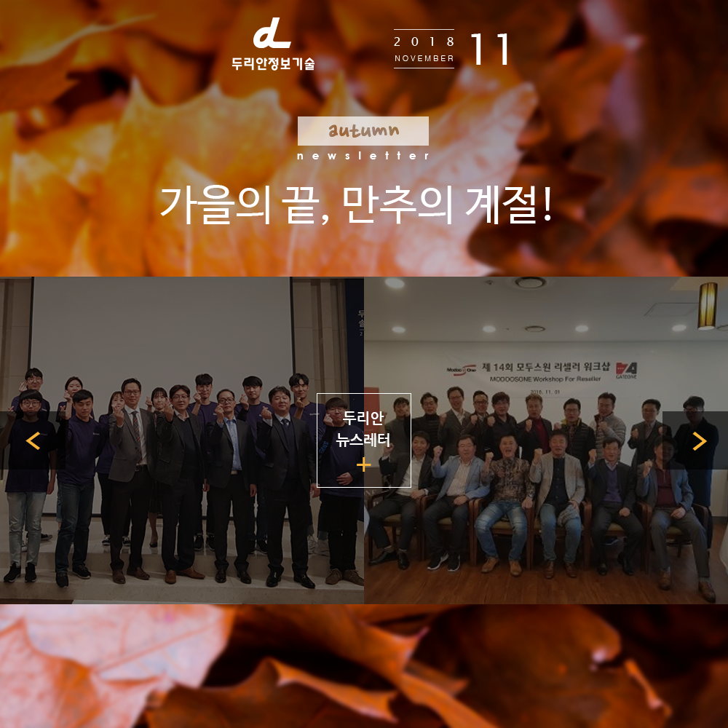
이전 (33, 440)
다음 (695, 440)
